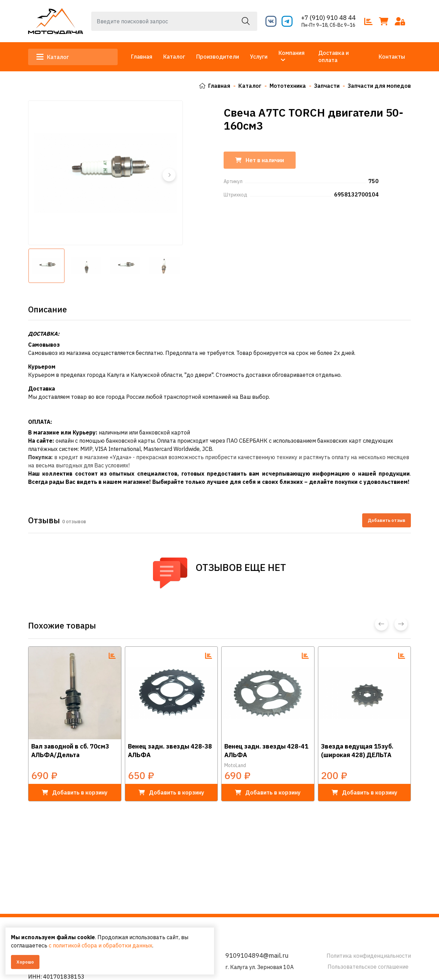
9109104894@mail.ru (257, 955)
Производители (218, 57)
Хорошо (25, 962)
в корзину (75, 792)
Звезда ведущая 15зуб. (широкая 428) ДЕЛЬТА (357, 750)
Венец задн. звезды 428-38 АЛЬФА (170, 750)
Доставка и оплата (334, 56)
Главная (142, 57)
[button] (169, 175)
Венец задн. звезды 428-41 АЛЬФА (266, 750)
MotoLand (235, 765)
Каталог (53, 57)
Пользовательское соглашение (368, 967)
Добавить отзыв (387, 520)
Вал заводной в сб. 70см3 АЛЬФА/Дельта (70, 750)
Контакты (392, 57)
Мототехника (288, 86)
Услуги (259, 57)
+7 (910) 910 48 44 (328, 18)
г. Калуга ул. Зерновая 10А (259, 967)
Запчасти (327, 86)
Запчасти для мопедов (379, 86)
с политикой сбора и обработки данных (100, 945)
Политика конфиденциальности (369, 956)
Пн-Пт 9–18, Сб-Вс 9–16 (328, 25)
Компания (292, 53)
